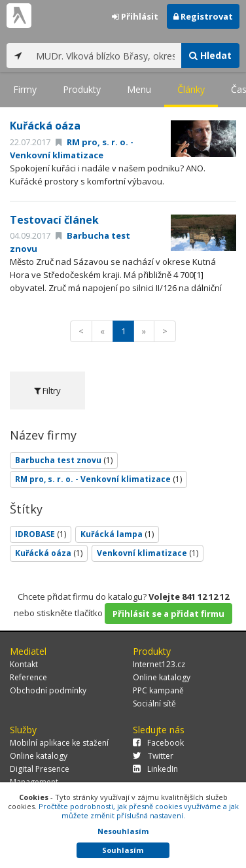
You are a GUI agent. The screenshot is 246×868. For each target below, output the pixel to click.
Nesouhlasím (123, 831)
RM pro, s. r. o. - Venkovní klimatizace (98, 479)
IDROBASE (41, 534)
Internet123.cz (159, 664)
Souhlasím (123, 850)
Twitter (153, 756)
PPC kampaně (158, 690)
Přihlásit (135, 16)
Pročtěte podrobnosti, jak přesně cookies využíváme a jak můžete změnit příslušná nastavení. (139, 811)
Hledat (210, 55)
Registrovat (203, 16)
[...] (105, 56)
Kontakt (24, 664)
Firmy (25, 89)
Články (191, 89)
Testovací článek (54, 220)
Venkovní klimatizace (148, 553)
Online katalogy (162, 677)
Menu (139, 89)
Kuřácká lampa (117, 534)
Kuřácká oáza (45, 126)
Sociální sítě (154, 703)
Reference (28, 677)
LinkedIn (155, 769)
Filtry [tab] (47, 391)
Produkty (82, 89)
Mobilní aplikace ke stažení (59, 743)
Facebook (158, 743)
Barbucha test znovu (64, 460)
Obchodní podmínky (48, 690)
